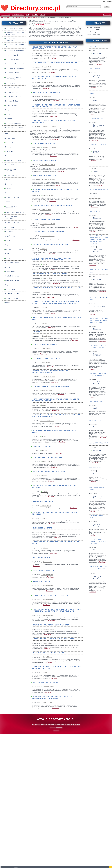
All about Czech (95, 449)
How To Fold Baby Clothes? (96, 546)
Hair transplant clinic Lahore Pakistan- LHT (98, 403)
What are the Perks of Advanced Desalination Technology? (55, 513)
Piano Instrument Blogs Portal (98, 122)
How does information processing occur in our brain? (56, 543)
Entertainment (11, 175)
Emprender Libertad (42, 528)
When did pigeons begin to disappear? (51, 244)
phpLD (111, 737)
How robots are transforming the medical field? (57, 288)
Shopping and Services (11, 207)
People (96, 225)
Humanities (10, 289)
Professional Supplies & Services (15, 33)
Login (104, 2)
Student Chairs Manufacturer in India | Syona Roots (98, 570)
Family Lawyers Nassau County (47, 219)
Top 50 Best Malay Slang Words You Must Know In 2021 (99, 597)
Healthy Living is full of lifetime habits (52, 205)
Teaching (44, 451)
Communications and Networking (14, 78)
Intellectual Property (14, 249)
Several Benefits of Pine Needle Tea (50, 595)
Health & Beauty (12, 92)
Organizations (11, 245)
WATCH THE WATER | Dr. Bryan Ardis (49, 653)
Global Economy (34, 18)
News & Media (11, 105)
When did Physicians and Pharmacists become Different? (55, 486)
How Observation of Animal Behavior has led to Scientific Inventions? (56, 400)
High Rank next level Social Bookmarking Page (55, 63)
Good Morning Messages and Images (50, 274)
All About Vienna (96, 496)
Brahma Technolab (42, 446)
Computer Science (13, 123)
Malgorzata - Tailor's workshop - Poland (97, 375)
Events (8, 147)
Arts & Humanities (13, 160)
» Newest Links (18, 14)
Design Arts (10, 83)
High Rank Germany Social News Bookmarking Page (55, 432)
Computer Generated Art (14, 128)
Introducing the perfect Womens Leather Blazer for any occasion (56, 106)
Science (9, 119)
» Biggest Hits (32, 14)
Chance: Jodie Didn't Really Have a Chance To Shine (98, 327)
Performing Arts (12, 294)
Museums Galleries (14, 263)
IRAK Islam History (96, 240)
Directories (10, 138)
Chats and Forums (13, 97)
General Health (12, 55)
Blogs (8, 110)
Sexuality (9, 143)
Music (8, 240)
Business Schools (13, 60)
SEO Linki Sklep (76, 724)
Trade (8, 193)
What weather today (42, 558)
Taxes (8, 202)
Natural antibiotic (42, 581)
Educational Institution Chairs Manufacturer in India (98, 300)
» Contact (107, 14)
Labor (8, 303)
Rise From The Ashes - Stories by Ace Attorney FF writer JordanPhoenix (56, 416)
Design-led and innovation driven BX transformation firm (50, 372)
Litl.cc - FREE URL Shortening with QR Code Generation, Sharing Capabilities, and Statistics (99, 268)
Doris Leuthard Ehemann (45, 344)
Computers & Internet (15, 64)
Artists (8, 189)
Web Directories (12, 280)
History (8, 258)
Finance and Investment (11, 170)
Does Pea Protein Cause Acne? (47, 458)
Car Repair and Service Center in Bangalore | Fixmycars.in (55, 122)
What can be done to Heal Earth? (49, 471)
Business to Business (15, 51)
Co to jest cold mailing (44, 160)
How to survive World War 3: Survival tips (53, 639)
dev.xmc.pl (69, 724)
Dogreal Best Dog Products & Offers (51, 387)
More (16, 867)
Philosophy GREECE (96, 430)
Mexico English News (43, 501)
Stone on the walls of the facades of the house (98, 517)
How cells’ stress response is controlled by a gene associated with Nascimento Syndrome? (56, 303)
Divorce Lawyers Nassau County (48, 232)
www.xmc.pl (56, 730)
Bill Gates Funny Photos (99, 218)
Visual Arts (10, 151)
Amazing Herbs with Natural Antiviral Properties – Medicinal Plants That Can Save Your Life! (57, 610)
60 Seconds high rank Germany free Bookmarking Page (57, 318)
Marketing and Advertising (11, 39)
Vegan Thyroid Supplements (46, 92)
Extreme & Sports (13, 101)
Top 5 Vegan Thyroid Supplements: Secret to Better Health (54, 78)
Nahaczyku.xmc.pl (96, 194)
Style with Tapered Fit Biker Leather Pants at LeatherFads (55, 48)
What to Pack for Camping (45, 683)
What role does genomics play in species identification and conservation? (52, 259)
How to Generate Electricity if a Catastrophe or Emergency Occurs (56, 668)
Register (109, 2)
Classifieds (10, 272)
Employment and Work (15, 212)
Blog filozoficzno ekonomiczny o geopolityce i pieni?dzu (56, 190)
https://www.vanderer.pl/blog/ (44, 23)
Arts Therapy (11, 236)
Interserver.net (59, 727)
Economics (10, 184)
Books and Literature (48, 421)
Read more (99, 93)
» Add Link (6, 14)
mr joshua (38, 332)
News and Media (12, 197)
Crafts (8, 254)
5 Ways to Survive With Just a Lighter (51, 625)
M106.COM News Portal (98, 173)
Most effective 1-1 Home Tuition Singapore (98, 472)
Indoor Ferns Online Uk (44, 144)
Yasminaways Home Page (44, 570)
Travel (8, 180)
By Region (10, 232)
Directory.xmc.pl (6, 18)
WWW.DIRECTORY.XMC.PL (56, 719)
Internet (44, 324)
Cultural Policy (12, 298)
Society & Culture (13, 88)
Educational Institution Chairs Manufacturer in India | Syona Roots (98, 349)
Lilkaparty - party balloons (46, 358)
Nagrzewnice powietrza (44, 176)
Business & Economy (20, 18)
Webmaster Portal (96, 147)
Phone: (32, 135)
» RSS (42, 14)
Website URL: (33, 23)
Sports (96, 200)
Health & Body (95, 97)
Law (7, 134)
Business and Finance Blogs (15, 45)
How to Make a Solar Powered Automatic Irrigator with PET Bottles (52, 697)
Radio (8, 267)
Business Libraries (13, 73)
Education (10, 156)
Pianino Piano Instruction (94, 75)
